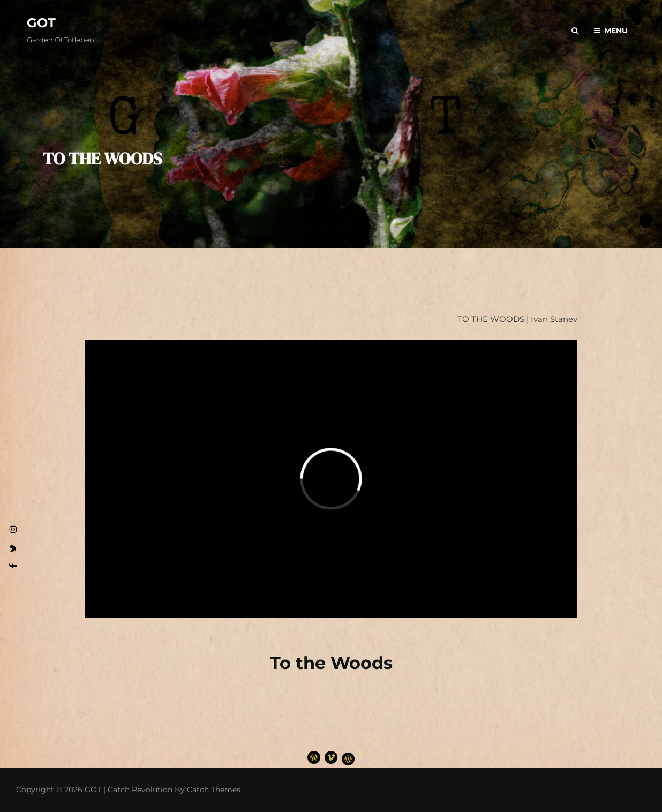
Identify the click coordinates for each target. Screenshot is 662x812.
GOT (41, 23)
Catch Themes (214, 790)
